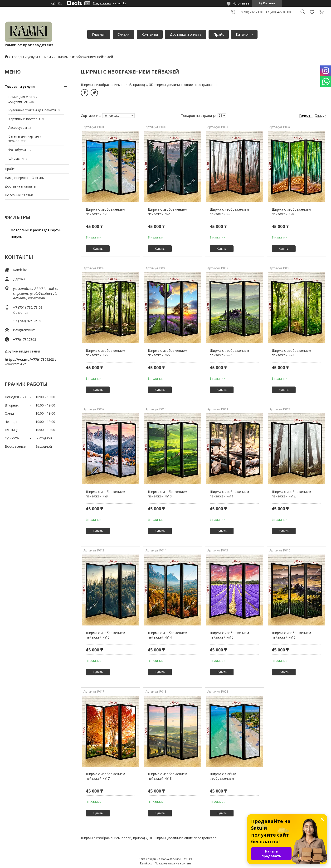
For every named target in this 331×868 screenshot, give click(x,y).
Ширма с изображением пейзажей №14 (168, 635)
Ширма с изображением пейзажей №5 (105, 353)
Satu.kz (187, 859)
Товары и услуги (25, 57)
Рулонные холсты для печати (32, 110)
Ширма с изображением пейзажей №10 (168, 494)
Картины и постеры (24, 119)
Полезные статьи (19, 195)
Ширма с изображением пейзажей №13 (105, 635)
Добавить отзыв (312, 12)
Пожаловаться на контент (173, 863)
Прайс (219, 34)
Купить (98, 249)
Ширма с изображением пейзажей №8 (291, 353)
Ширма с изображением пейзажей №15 (229, 635)
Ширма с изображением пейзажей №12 (291, 494)
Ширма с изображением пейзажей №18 (168, 776)
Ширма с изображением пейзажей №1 (105, 212)
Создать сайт (102, 3)
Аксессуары (18, 127)
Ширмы (47, 57)
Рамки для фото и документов (23, 99)
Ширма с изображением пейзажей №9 (105, 494)
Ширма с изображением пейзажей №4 (291, 212)
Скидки (124, 34)
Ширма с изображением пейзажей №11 (229, 494)
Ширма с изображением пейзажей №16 (291, 635)
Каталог (243, 34)
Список (321, 115)
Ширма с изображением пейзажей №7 (229, 353)
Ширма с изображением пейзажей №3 (229, 212)
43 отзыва (241, 3)
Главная (99, 34)
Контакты (150, 34)
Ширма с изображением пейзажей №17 (105, 776)
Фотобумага (18, 150)
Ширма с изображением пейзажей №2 (168, 212)
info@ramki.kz (24, 330)
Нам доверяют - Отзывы (25, 178)
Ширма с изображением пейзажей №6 (168, 353)
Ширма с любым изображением (223, 776)
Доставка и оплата (186, 34)
